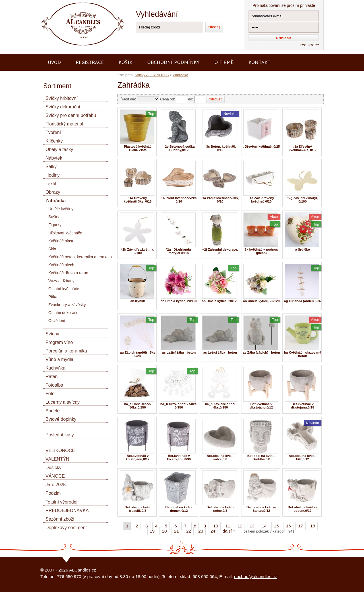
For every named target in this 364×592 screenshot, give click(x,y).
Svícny (52, 334)
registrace (310, 45)
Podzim (53, 493)
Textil (51, 184)
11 (228, 526)
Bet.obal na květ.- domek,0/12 (179, 509)
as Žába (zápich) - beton (261, 352)
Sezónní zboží (60, 519)
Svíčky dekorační (63, 107)
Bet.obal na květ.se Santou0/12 (261, 509)
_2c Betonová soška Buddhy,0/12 (179, 148)
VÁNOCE (55, 476)
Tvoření (53, 132)
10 (216, 526)
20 (164, 531)
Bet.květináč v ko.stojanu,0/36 (179, 457)
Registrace (90, 62)
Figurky (55, 225)
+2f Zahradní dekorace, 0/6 (220, 251)
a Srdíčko (303, 249)
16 (288, 526)
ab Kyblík (137, 301)
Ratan (52, 377)
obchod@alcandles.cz (256, 576)
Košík (126, 62)
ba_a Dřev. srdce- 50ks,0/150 (137, 406)
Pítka (53, 297)
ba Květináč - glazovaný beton (303, 354)
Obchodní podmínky (173, 62)
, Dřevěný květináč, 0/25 (261, 147)
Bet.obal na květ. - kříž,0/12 (303, 457)
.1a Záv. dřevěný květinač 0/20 (261, 200)
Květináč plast (61, 241)
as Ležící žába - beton (179, 352)
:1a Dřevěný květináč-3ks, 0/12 (303, 148)
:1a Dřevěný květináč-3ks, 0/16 (138, 200)
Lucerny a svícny (63, 402)
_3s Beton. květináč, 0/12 (220, 148)
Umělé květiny (61, 209)
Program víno (59, 342)
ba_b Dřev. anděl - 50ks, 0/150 (179, 406)
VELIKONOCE (60, 450)
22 (189, 531)
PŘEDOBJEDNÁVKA (67, 510)
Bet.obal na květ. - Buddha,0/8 (261, 457)
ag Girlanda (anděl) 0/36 (303, 301)
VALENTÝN (57, 459)
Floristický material (64, 124)
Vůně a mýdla (59, 359)
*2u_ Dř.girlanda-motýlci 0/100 (179, 251)
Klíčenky (54, 141)
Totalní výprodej (61, 502)
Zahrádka (181, 75)
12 (240, 526)
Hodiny (53, 175)
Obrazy (53, 192)
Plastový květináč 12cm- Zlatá (138, 148)
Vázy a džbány (61, 281)
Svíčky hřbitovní (62, 98)
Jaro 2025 (56, 485)
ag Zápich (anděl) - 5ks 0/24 (138, 354)
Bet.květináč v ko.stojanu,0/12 (137, 457)
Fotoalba (54, 385)
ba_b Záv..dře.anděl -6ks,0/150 (220, 406)
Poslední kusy (60, 435)
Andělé (53, 411)
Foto (50, 394)
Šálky (51, 167)
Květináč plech (61, 265)
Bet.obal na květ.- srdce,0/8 (220, 509)
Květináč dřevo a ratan (68, 273)
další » (229, 531)
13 (252, 526)
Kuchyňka (55, 368)
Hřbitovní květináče (65, 233)
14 (264, 526)
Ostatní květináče (64, 289)
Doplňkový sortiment (66, 528)
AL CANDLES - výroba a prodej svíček (77, 2)
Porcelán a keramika (66, 351)
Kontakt (259, 62)
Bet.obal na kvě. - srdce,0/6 (220, 457)
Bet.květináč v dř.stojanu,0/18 (302, 406)
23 (201, 531)
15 (276, 526)
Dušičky (53, 468)
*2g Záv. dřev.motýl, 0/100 (302, 200)
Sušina (54, 217)
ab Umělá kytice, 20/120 (179, 301)
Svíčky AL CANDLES (152, 75)
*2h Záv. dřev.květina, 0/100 (138, 251)
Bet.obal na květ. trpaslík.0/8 (138, 509)
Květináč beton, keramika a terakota (80, 257)
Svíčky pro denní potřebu (71, 115)
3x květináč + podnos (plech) (261, 251)
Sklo (52, 249)
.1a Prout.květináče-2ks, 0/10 (179, 200)
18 (313, 526)
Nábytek (54, 158)
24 (213, 531)
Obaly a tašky (59, 149)
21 (176, 531)
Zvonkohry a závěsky (67, 305)
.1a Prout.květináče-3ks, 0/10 (220, 200)
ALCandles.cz (83, 570)
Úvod (54, 62)
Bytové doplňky (61, 419)
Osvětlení (57, 321)
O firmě (224, 62)
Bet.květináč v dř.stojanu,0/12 (261, 406)
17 (300, 526)
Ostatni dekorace (63, 313)
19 (152, 531)
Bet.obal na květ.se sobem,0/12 (303, 509)
